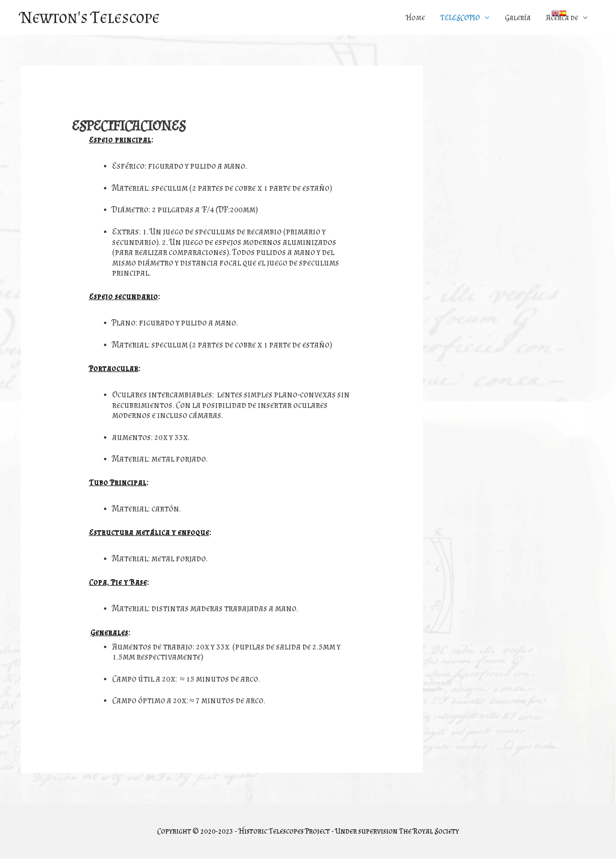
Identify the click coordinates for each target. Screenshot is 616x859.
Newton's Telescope (91, 18)
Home (415, 17)
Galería (518, 17)
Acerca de (562, 17)
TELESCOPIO (460, 17)
